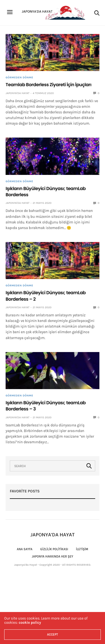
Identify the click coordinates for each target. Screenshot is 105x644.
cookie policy (30, 623)
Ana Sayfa (25, 549)
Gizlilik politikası (54, 549)
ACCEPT (53, 635)
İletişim (82, 549)
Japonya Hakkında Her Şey (53, 557)
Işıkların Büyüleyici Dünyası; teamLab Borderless (46, 192)
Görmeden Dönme (19, 77)
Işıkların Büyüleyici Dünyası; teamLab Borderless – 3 (46, 406)
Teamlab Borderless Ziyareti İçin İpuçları (49, 85)
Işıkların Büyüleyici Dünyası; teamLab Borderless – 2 (46, 296)
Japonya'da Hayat (17, 93)
